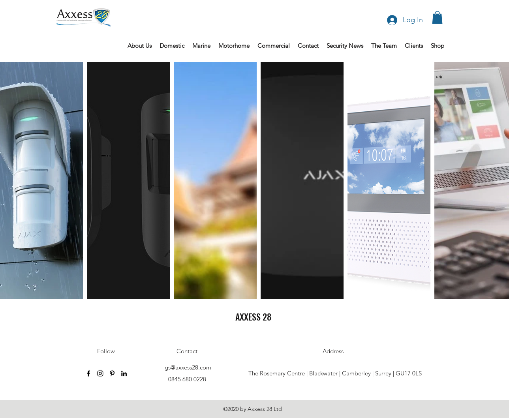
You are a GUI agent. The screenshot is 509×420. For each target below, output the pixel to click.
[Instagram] (100, 373)
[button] (437, 17)
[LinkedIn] (124, 373)
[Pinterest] (112, 373)
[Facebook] (88, 373)
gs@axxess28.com (188, 367)
